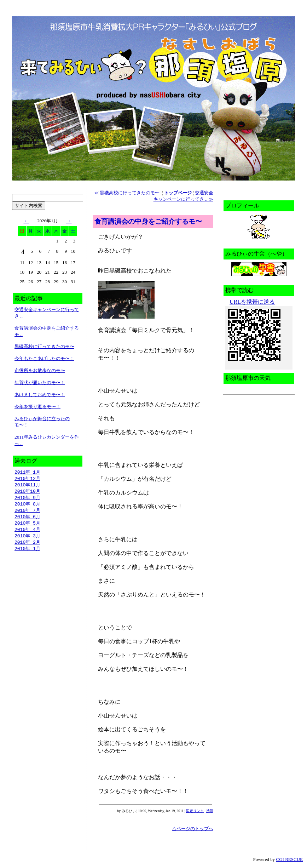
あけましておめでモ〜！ (40, 395)
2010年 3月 (27, 539)
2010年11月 (27, 486)
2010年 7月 (27, 513)
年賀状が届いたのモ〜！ (40, 382)
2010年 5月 (27, 526)
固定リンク (195, 811)
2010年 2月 (27, 546)
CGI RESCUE (289, 859)
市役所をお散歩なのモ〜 (40, 370)
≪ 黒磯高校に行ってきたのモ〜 (128, 193)
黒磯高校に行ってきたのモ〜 (44, 346)
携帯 (210, 811)
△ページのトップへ (193, 829)
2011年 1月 (27, 472)
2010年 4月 (27, 533)
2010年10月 (27, 492)
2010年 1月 (27, 553)
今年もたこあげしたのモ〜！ (44, 358)
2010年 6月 (27, 519)
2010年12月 (27, 479)
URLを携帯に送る (252, 302)
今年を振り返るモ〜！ (37, 407)
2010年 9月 (27, 499)
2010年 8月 (27, 506)
